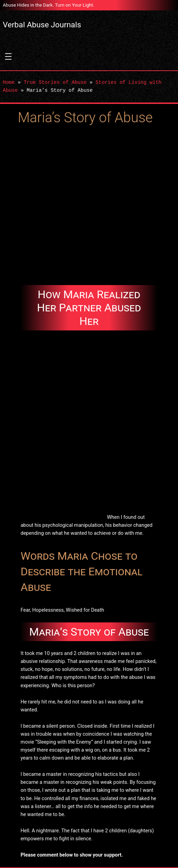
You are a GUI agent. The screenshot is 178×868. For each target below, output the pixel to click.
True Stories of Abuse (55, 83)
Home (9, 83)
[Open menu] (8, 56)
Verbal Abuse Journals (42, 25)
